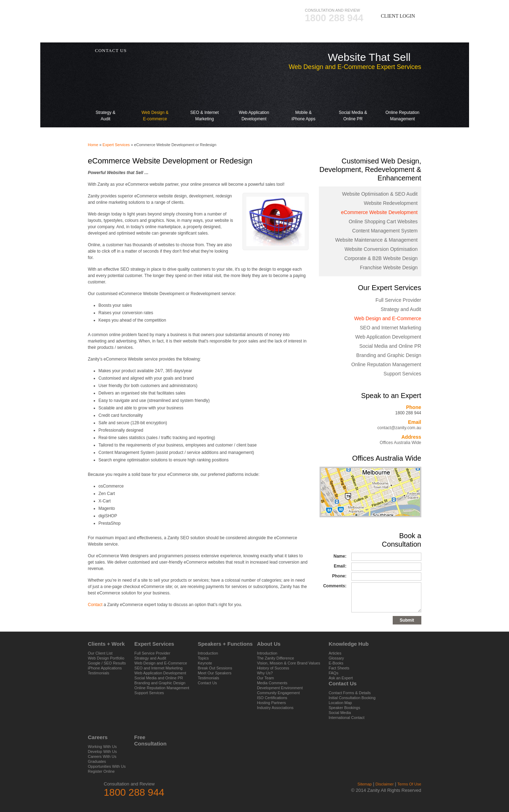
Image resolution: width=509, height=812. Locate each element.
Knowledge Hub (349, 37)
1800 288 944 (334, 18)
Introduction (208, 653)
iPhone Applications (105, 668)
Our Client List (100, 653)
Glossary (336, 658)
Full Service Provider (398, 300)
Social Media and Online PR (390, 346)
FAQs (334, 673)
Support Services (402, 374)
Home (93, 145)
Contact (95, 605)
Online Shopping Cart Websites (383, 221)
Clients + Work (116, 37)
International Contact (347, 718)
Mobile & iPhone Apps (304, 98)
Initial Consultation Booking (352, 698)
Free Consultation (143, 740)
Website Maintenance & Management (376, 240)
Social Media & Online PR (353, 98)
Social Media (340, 713)
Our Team (265, 678)
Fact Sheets (339, 668)
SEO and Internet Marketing (391, 328)
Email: (340, 566)
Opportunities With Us (107, 766)
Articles (335, 653)
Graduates (97, 761)
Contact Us (207, 683)
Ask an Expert (341, 678)
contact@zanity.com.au (399, 428)
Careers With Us (102, 756)
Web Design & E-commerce (155, 98)
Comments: (335, 586)
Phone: (339, 576)
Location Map (340, 703)
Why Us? (265, 673)
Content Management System (385, 231)
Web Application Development (254, 98)
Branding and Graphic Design (389, 355)
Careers (398, 37)
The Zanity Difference (276, 658)
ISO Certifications (272, 698)
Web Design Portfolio (106, 658)
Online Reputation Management (403, 98)
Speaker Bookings (344, 708)
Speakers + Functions (242, 37)
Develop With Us (103, 751)
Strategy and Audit (401, 309)
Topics (203, 658)
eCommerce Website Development (379, 212)
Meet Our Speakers (214, 673)
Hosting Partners (271, 703)
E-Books (336, 663)
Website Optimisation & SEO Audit (380, 194)
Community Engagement (278, 693)
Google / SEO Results (107, 663)
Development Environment (280, 688)
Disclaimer (384, 784)
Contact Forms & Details (350, 693)
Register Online (101, 771)
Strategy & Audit (106, 98)
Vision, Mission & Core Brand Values (289, 663)
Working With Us (103, 747)
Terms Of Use (409, 784)
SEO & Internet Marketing (205, 98)
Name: (340, 556)
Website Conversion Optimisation (381, 249)
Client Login (398, 16)
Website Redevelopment (391, 203)
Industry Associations (275, 708)
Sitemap (364, 784)
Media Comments (272, 683)
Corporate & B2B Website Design (381, 258)
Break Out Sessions (215, 668)
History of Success (273, 668)
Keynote (205, 663)
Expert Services (174, 37)
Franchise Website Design (389, 267)
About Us (299, 37)
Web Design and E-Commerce (388, 318)
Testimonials (99, 673)
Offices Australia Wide (400, 443)
